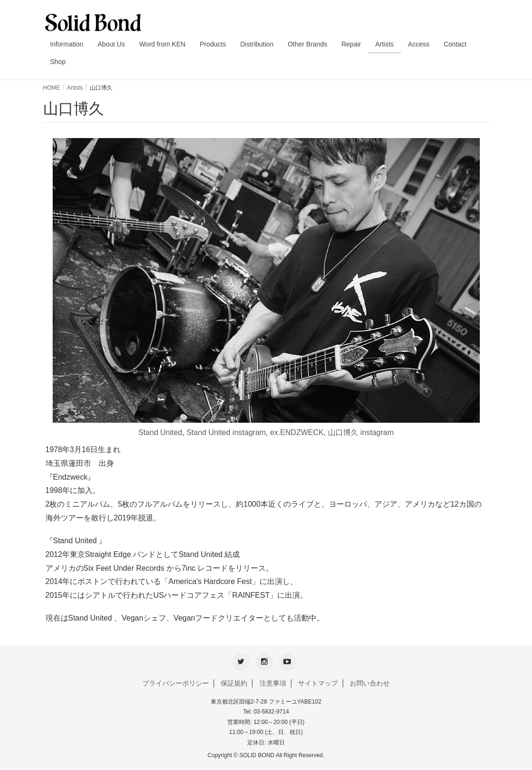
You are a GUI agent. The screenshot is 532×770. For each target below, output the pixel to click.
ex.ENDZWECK (297, 432)
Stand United (161, 432)
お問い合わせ (370, 682)
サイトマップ (318, 682)
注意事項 (273, 682)
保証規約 (234, 682)
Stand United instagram (226, 432)
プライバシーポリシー (176, 682)
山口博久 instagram (361, 432)
